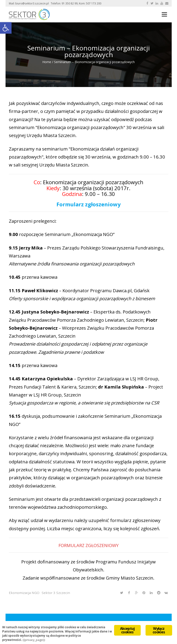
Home (47, 62)
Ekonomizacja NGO (24, 593)
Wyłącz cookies (159, 630)
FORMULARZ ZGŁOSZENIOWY (88, 545)
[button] (6, 28)
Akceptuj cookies (127, 630)
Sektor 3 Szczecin (56, 593)
